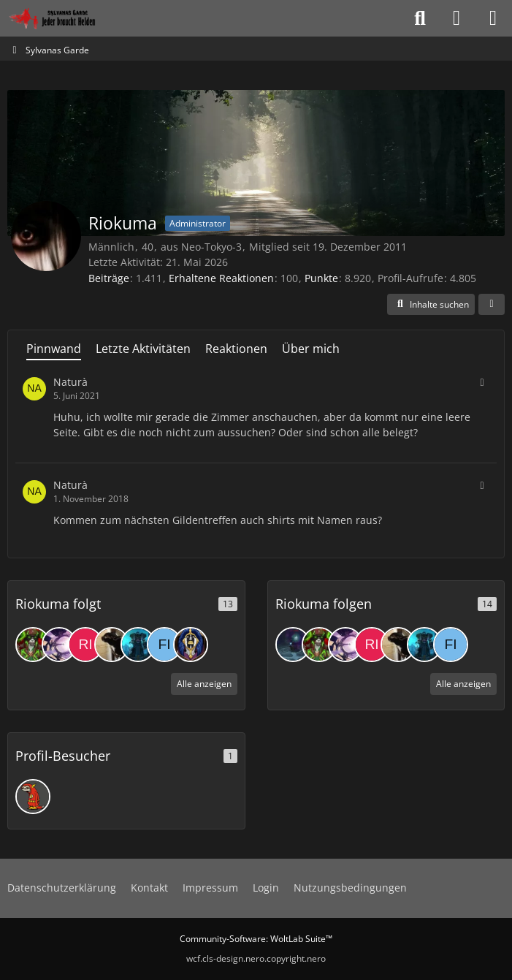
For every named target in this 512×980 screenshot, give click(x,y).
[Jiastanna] (191, 645)
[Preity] (33, 645)
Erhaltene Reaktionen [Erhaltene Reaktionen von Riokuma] (221, 278)
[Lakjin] (59, 645)
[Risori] (85, 645)
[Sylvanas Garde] (69, 18)
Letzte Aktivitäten (143, 349)
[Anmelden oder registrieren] (456, 18)
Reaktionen (236, 349)
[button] (431, 305)
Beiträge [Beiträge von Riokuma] (109, 278)
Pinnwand (54, 349)
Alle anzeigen (204, 684)
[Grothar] (138, 645)
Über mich (311, 349)
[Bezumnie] (112, 645)
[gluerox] (293, 645)
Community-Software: (256, 939)
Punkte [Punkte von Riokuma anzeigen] (321, 278)
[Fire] (164, 645)
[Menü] (493, 18)
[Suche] (420, 18)
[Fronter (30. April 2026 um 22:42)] (33, 797)
